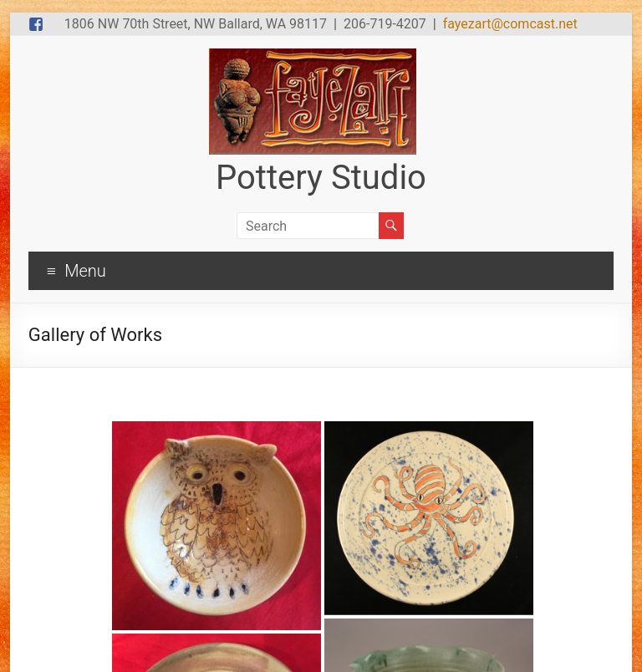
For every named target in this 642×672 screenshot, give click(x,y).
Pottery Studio (321, 178)
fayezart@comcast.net (510, 24)
